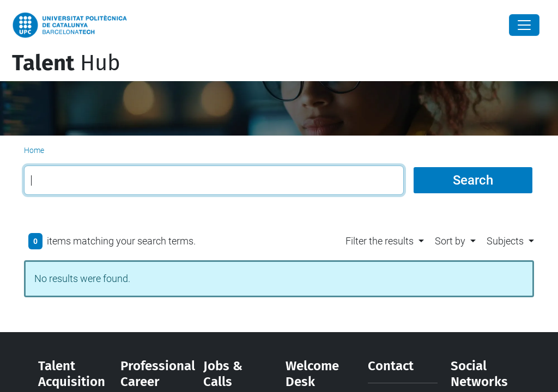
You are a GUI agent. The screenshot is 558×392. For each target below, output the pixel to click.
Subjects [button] (505, 241)
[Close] (524, 25)
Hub (66, 63)
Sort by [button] (450, 241)
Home (34, 150)
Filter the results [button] (380, 241)
